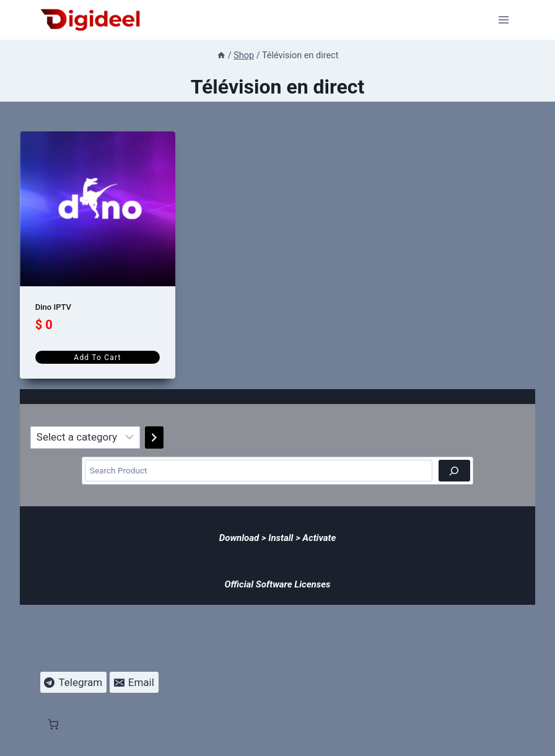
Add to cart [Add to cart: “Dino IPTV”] (97, 358)
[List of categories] (85, 437)
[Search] (454, 471)
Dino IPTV (53, 307)
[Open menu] (504, 20)
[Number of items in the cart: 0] (33, 558)
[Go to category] (154, 437)
